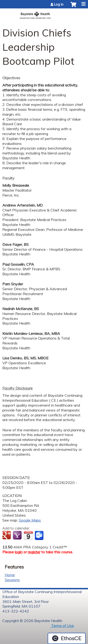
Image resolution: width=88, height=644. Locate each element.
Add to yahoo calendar (18, 536)
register (34, 552)
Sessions (12, 580)
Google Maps (30, 520)
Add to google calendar (7, 536)
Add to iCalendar (28, 535)
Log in (59, 4)
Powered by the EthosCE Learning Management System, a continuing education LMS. (67, 638)
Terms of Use (62, 626)
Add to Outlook (40, 536)
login (19, 552)
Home (10, 575)
